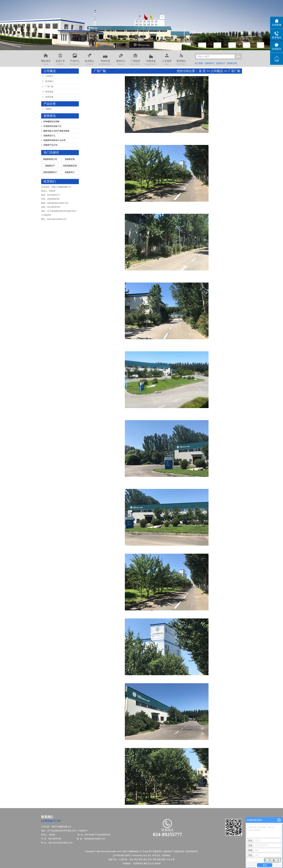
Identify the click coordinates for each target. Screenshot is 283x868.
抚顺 (159, 859)
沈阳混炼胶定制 (70, 166)
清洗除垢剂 (138, 863)
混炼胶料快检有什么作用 (54, 140)
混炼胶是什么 (49, 136)
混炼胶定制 (232, 63)
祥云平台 (147, 855)
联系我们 (49, 81)
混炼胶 (48, 109)
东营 (132, 859)
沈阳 (154, 859)
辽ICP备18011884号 (122, 855)
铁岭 (164, 859)
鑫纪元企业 (149, 863)
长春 (173, 859)
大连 (168, 859)
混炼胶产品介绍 (50, 145)
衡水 (141, 859)
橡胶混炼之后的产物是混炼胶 (56, 131)
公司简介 (49, 76)
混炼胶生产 (221, 63)
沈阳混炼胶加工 (50, 172)
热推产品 (112, 859)
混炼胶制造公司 (50, 159)
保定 (145, 859)
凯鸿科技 (166, 855)
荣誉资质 (49, 92)
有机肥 (157, 863)
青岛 (136, 859)
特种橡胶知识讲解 (51, 122)
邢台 (150, 859)
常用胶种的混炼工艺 (52, 126)
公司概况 (217, 71)
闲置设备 (49, 97)
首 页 (202, 71)
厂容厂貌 (49, 87)
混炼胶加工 (210, 63)
